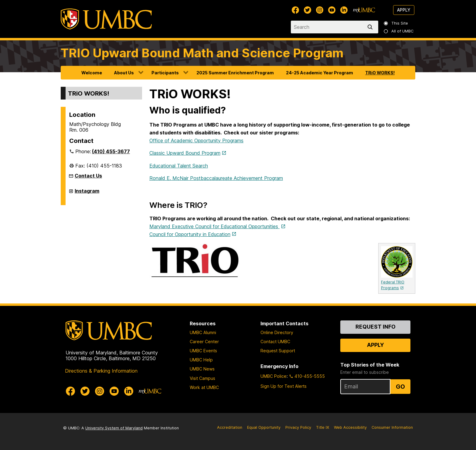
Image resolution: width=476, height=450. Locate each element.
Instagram (87, 193)
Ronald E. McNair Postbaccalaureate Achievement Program (216, 178)
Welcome (92, 73)
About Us (124, 73)
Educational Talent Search (179, 166)
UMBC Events (203, 351)
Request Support (278, 351)
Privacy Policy (298, 427)
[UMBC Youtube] (332, 10)
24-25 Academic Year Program (320, 73)
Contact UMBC (275, 342)
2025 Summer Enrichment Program (235, 73)
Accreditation (230, 427)
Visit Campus (202, 378)
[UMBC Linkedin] (344, 10)
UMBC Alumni (203, 332)
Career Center (204, 342)
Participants (165, 73)
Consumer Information (392, 427)
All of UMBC (399, 31)
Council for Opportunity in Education (190, 234)
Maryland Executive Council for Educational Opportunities (214, 226)
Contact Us (88, 176)
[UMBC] (106, 19)
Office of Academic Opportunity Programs (196, 140)
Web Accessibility (350, 427)
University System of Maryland (114, 428)
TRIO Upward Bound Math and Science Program (202, 53)
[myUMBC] (364, 10)
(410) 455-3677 (111, 151)
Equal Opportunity (264, 427)
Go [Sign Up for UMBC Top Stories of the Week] (400, 387)
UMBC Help (201, 360)
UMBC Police (274, 376)
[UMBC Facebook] (295, 10)
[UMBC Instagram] (320, 10)
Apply (404, 10)
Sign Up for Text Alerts (284, 386)
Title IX (323, 427)
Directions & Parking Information (101, 371)
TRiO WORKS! (380, 73)
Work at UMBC (204, 387)
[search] (371, 27)
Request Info (376, 327)
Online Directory (277, 332)
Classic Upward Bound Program (185, 153)
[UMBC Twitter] (308, 10)
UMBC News (202, 369)
